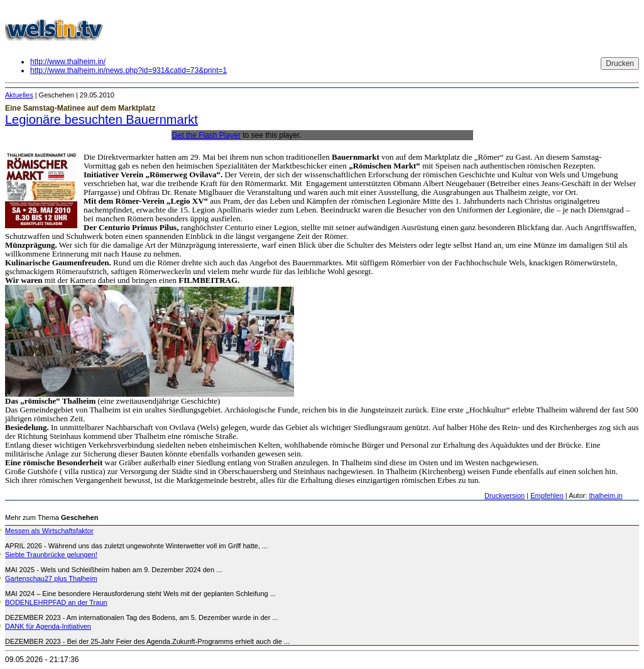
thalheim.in (606, 495)
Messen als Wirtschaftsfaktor (49, 531)
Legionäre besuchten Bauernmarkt (101, 119)
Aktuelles (19, 95)
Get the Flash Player (206, 135)
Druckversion (505, 495)
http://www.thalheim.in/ (68, 62)
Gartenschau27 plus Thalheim (51, 578)
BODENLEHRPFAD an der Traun (56, 602)
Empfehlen (547, 495)
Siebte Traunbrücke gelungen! (51, 555)
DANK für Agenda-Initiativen (48, 626)
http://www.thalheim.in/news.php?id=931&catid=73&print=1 (128, 70)
